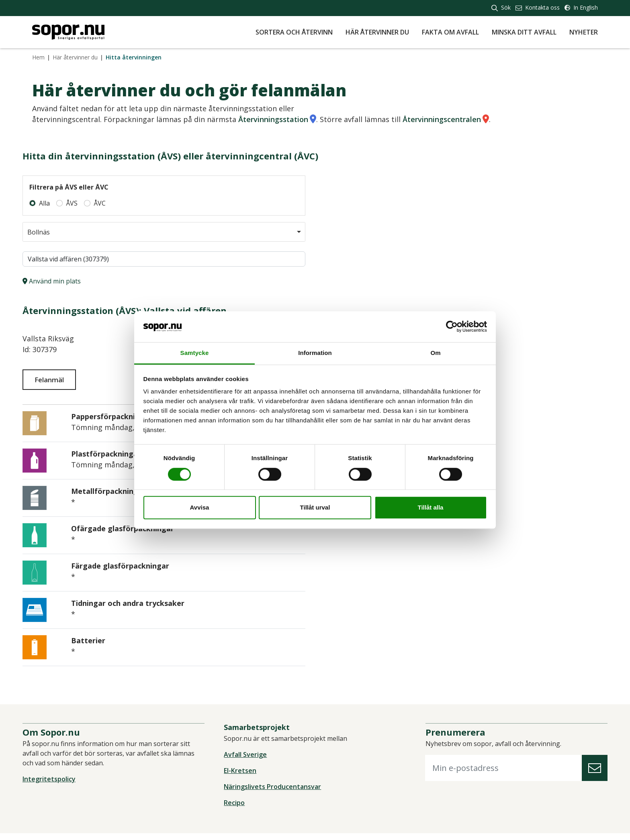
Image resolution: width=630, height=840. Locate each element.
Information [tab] (315, 353)
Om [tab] (435, 353)
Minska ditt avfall (524, 32)
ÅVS (81, 203)
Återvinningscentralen (442, 119)
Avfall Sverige (249, 761)
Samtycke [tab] (195, 353)
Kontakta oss (538, 7)
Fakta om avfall (450, 32)
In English (581, 7)
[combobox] (169, 232)
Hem (38, 57)
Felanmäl (60, 379)
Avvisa (200, 507)
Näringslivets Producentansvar (276, 793)
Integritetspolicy (59, 786)
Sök (501, 7)
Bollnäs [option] (49, 232)
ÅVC (109, 203)
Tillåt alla (431, 507)
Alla (54, 203)
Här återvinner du (377, 32)
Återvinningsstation (273, 119)
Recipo (237, 809)
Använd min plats (61, 281)
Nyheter (584, 32)
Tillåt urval (315, 507)
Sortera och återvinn (294, 32)
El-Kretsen (243, 777)
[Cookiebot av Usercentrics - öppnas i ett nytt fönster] (452, 327)
